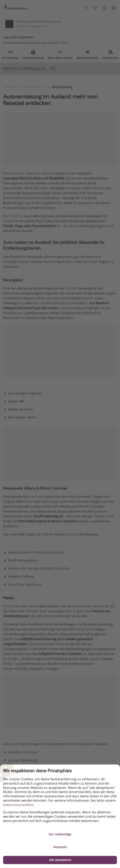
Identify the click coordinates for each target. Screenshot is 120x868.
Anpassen (60, 847)
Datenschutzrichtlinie (18, 805)
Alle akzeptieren (60, 860)
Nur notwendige (60, 834)
